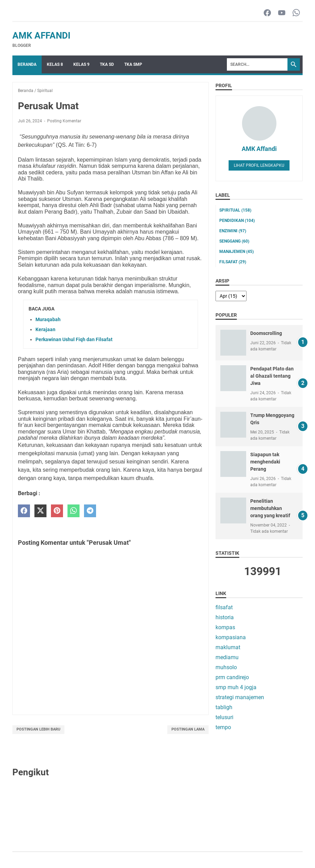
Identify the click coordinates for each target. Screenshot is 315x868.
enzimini (233, 231)
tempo (223, 727)
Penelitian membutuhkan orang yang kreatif (270, 508)
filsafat (233, 262)
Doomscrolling (266, 333)
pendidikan (237, 221)
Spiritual (235, 210)
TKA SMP (133, 64)
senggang (234, 241)
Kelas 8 (55, 64)
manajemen (237, 252)
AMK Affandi (41, 35)
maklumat (228, 647)
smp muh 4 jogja (236, 687)
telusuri (224, 717)
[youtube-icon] (282, 13)
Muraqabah (48, 319)
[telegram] (90, 511)
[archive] (231, 296)
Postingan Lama (188, 729)
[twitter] (40, 511)
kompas (225, 627)
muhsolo (226, 667)
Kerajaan (45, 329)
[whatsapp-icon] (296, 13)
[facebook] (24, 511)
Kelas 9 (81, 64)
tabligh (224, 707)
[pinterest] (57, 511)
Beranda (27, 64)
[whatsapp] (73, 511)
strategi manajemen (240, 697)
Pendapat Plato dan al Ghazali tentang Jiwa (272, 376)
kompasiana (231, 637)
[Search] (257, 64)
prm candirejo (232, 677)
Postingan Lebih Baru (38, 729)
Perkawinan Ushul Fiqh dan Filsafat (74, 339)
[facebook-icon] (267, 13)
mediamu (227, 657)
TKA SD (107, 64)
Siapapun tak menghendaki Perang (265, 462)
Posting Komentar (64, 121)
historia (225, 617)
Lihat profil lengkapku (259, 165)
